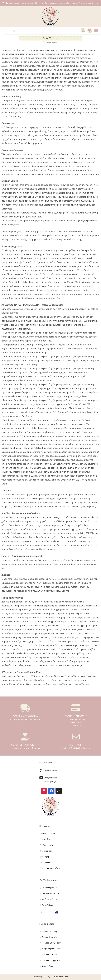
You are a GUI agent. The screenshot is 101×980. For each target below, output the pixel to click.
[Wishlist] (88, 31)
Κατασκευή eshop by (50, 977)
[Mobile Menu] (5, 30)
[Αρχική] (44, 43)
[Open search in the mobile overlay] (11, 31)
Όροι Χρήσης (53, 43)
